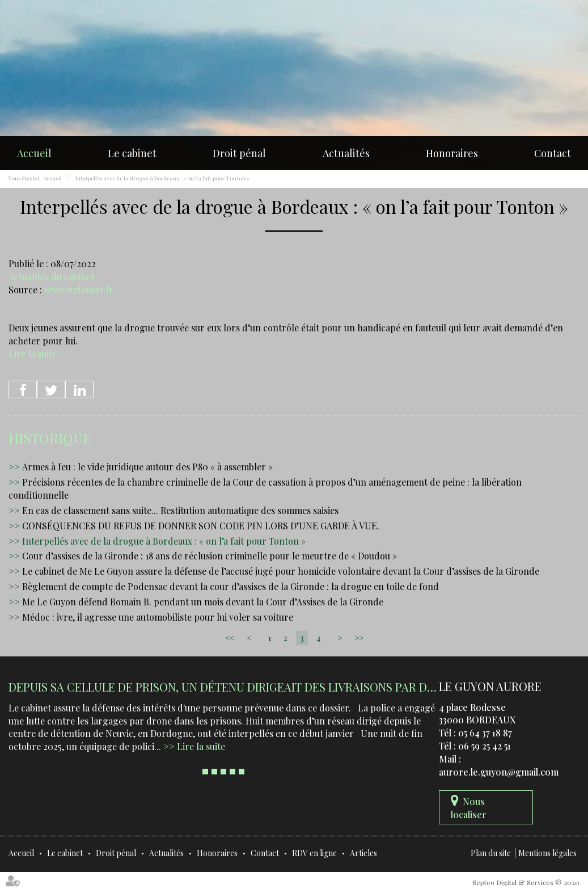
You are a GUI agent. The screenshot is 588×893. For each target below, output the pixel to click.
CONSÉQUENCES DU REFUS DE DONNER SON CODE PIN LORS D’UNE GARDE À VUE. (201, 526)
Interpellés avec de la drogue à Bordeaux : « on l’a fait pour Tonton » (162, 178)
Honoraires (452, 153)
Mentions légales (547, 853)
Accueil (34, 153)
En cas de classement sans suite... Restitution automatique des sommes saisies (180, 510)
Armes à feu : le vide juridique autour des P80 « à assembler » (147, 467)
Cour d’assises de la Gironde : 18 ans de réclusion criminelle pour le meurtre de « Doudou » (210, 556)
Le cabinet (132, 153)
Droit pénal (239, 153)
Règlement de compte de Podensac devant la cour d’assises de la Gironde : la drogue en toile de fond (230, 586)
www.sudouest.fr (79, 290)
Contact (553, 153)
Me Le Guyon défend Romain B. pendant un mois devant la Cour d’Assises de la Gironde (203, 602)
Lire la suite (33, 354)
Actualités (346, 153)
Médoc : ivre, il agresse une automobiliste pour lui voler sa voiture (158, 617)
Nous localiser (469, 808)
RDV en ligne (314, 853)
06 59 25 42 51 (485, 746)
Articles (363, 853)
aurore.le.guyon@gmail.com (499, 772)
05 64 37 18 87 (485, 733)
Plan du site (491, 853)
